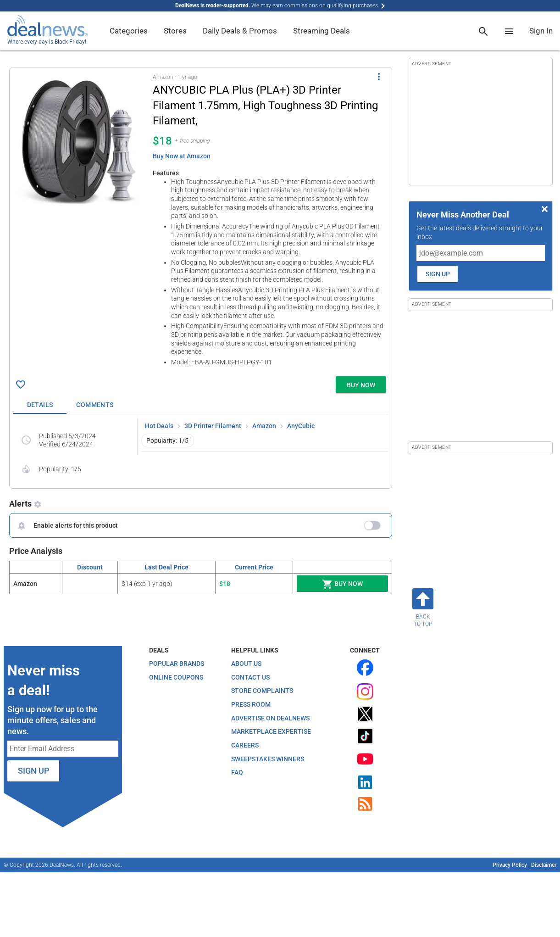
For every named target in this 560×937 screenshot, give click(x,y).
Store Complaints (262, 691)
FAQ (237, 772)
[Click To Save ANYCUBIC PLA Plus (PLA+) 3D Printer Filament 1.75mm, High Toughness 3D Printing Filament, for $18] (21, 385)
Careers (245, 745)
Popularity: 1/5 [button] (167, 441)
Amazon (264, 426)
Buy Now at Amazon (182, 156)
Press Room (251, 704)
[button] (201, 220)
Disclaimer (544, 865)
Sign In (541, 31)
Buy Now (342, 584)
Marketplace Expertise (271, 731)
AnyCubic (301, 426)
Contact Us (250, 677)
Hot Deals (159, 426)
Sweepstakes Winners (268, 759)
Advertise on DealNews (270, 718)
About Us (246, 664)
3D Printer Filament (213, 426)
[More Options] (379, 77)
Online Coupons (176, 677)
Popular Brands (177, 664)
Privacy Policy (510, 865)
